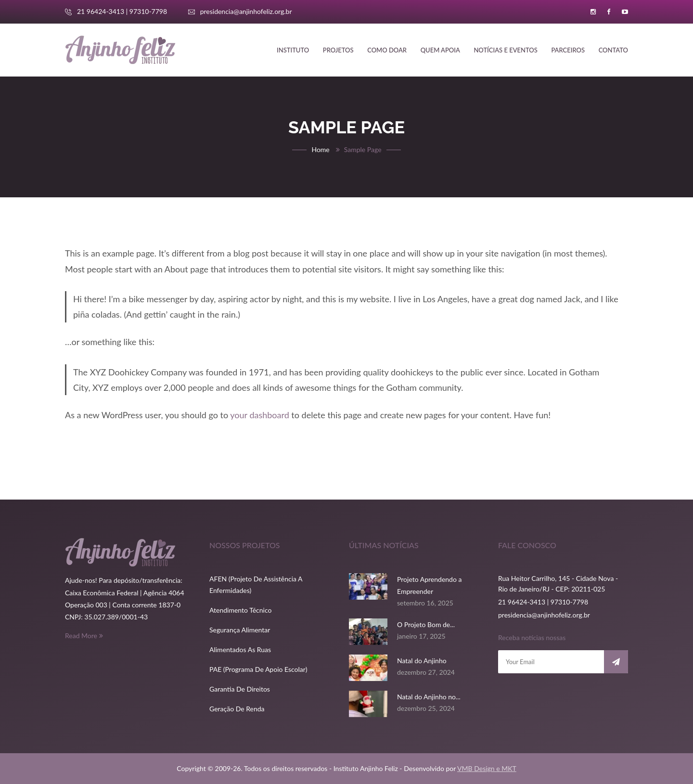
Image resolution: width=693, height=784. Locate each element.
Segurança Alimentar (240, 630)
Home (320, 149)
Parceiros (568, 50)
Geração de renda (237, 709)
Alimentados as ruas (240, 649)
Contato (613, 50)
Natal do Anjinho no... (429, 697)
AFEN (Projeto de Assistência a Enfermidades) (256, 585)
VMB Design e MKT (487, 768)
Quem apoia (440, 50)
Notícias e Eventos (505, 50)
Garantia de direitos (240, 689)
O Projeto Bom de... (426, 624)
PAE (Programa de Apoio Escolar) (258, 669)
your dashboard (259, 415)
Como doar (387, 50)
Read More (84, 636)
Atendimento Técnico (240, 610)
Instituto (293, 50)
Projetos (338, 50)
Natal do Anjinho (422, 661)
